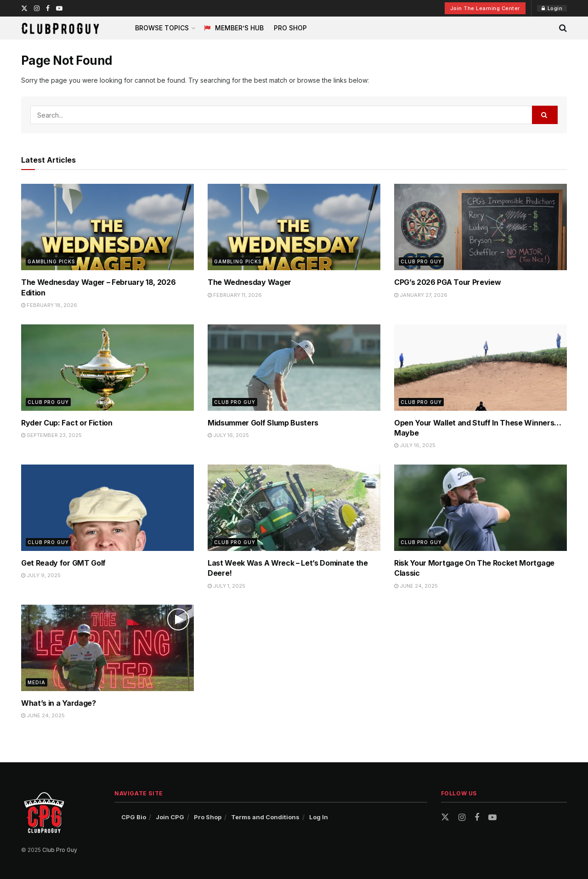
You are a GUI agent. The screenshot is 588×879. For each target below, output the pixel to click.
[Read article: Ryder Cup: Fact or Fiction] (107, 368)
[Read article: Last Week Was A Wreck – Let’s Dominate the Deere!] (294, 508)
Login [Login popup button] (552, 8)
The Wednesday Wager (249, 282)
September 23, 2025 (51, 435)
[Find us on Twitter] (445, 817)
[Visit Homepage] (60, 28)
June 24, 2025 (416, 586)
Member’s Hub (234, 28)
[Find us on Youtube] (492, 818)
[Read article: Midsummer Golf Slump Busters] (294, 368)
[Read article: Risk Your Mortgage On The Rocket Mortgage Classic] (481, 508)
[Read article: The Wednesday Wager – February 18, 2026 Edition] (107, 227)
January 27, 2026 (421, 295)
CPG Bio (134, 817)
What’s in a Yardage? (59, 703)
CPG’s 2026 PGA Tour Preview (447, 282)
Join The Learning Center (485, 8)
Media (37, 682)
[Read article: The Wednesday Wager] (294, 227)
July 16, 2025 (228, 435)
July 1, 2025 (226, 586)
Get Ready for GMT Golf (63, 563)
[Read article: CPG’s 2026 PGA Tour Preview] (481, 227)
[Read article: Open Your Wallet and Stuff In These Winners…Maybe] (481, 368)
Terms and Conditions (265, 817)
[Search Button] (563, 28)
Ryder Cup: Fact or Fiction (67, 423)
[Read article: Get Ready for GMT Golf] (107, 508)
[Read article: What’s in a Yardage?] (107, 648)
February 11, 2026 (235, 295)
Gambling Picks (51, 261)
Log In (319, 817)
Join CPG (170, 817)
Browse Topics (162, 28)
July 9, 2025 (41, 575)
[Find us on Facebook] (477, 818)
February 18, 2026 (49, 305)
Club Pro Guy (421, 261)
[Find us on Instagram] (462, 818)
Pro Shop (290, 28)
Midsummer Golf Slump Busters (263, 423)
